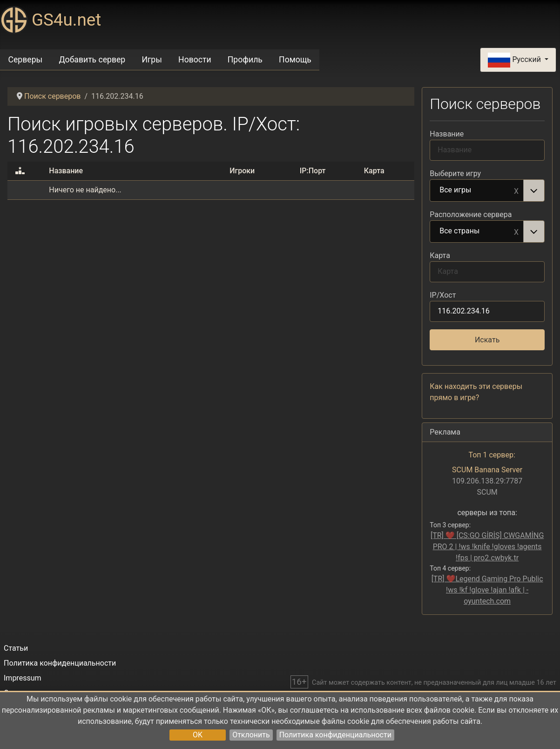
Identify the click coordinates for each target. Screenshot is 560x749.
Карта (440, 255)
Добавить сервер (92, 60)
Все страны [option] (477, 232)
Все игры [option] (477, 191)
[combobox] (487, 191)
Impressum (23, 678)
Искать (487, 340)
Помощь (295, 60)
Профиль (245, 60)
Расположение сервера (471, 214)
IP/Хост (443, 295)
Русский (515, 60)
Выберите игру (455, 174)
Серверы (26, 60)
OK (198, 735)
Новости (195, 60)
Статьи (16, 648)
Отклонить (251, 735)
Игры (152, 60)
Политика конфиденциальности (335, 735)
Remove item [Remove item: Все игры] (516, 191)
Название (447, 134)
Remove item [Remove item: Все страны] (516, 232)
